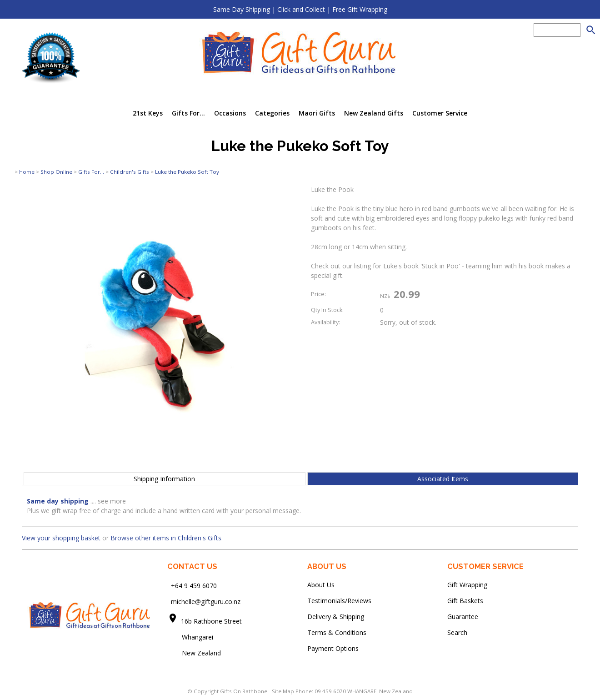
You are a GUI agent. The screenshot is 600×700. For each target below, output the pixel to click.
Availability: (325, 322)
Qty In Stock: (327, 310)
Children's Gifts (130, 172)
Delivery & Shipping (336, 617)
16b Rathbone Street (212, 621)
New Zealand (194, 653)
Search (457, 632)
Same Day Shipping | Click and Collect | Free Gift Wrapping (300, 9)
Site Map (283, 691)
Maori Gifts (317, 113)
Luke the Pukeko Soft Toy (187, 172)
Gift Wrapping (467, 585)
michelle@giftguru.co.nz (206, 602)
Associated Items (443, 479)
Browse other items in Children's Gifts (166, 538)
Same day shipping (58, 501)
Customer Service (440, 113)
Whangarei (191, 637)
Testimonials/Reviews (339, 601)
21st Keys (148, 113)
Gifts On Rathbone (244, 691)
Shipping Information (164, 479)
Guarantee (463, 617)
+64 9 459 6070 (194, 586)
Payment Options (333, 648)
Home (27, 172)
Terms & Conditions (337, 632)
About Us (321, 585)
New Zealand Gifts (374, 113)
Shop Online (56, 172)
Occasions (230, 113)
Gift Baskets (465, 601)
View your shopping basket (61, 538)
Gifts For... (188, 113)
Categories (272, 113)
